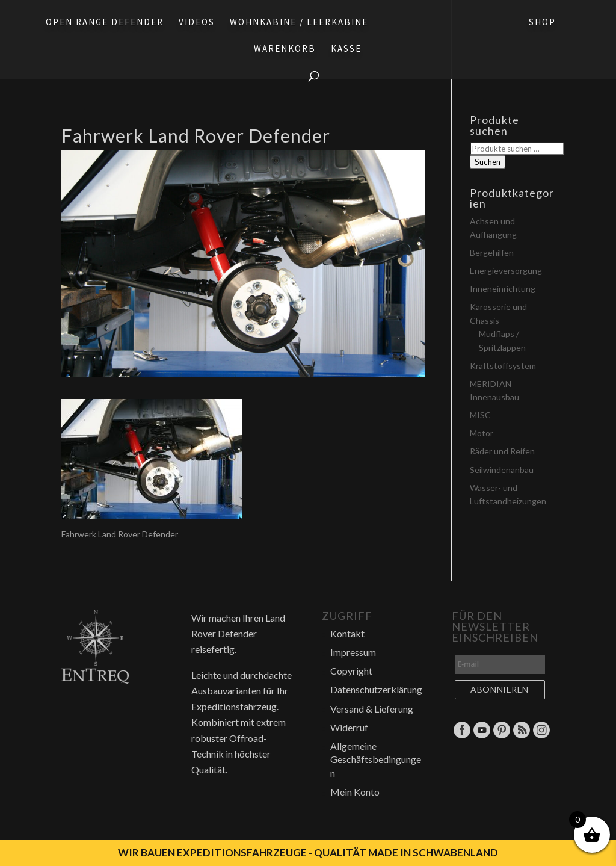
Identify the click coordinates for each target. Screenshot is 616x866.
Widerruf (349, 727)
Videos (197, 23)
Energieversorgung (506, 271)
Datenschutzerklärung (376, 689)
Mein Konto (355, 792)
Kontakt (347, 633)
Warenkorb (285, 49)
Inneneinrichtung (503, 289)
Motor (482, 433)
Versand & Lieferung (372, 709)
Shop (542, 23)
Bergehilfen (492, 252)
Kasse (346, 49)
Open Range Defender (105, 23)
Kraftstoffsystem (503, 366)
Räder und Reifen (502, 451)
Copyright (351, 671)
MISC (480, 415)
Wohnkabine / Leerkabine (299, 23)
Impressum (353, 652)
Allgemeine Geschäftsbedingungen (376, 759)
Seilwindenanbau (502, 470)
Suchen (488, 162)
